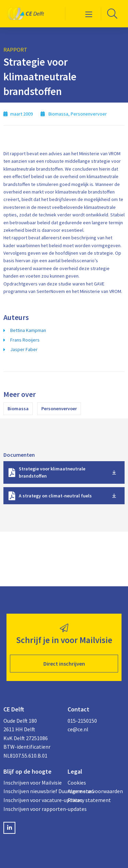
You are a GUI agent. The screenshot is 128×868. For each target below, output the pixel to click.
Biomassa (18, 409)
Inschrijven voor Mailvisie (32, 783)
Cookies (77, 783)
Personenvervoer (59, 409)
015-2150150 (82, 721)
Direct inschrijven (64, 664)
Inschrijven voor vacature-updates (32, 800)
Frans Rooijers (25, 340)
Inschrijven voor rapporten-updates (32, 809)
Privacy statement (89, 800)
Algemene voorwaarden (95, 791)
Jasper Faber (24, 349)
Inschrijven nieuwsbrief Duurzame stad (32, 791)
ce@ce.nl (78, 729)
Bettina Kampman (28, 330)
